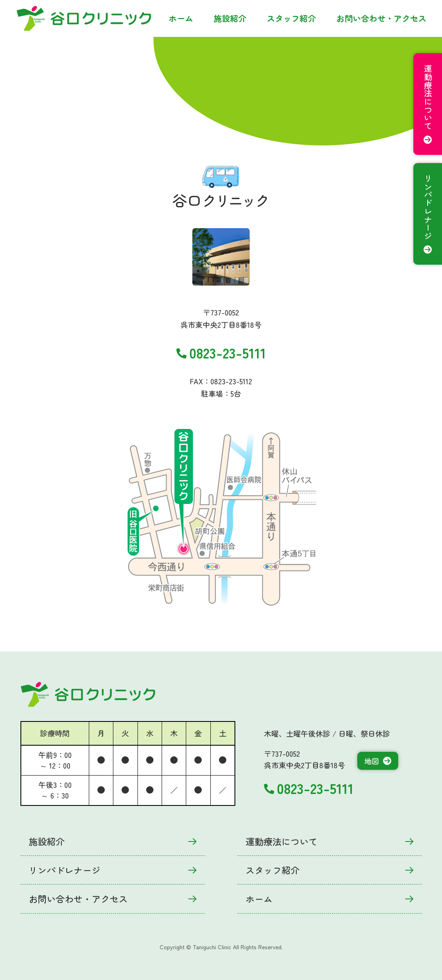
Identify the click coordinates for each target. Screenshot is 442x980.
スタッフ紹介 (291, 18)
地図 (378, 761)
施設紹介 (230, 18)
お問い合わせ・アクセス (381, 18)
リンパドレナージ (113, 870)
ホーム (181, 18)
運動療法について (329, 841)
